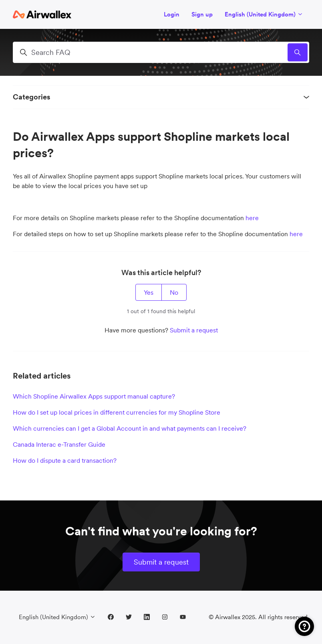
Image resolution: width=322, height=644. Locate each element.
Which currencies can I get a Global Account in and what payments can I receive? (130, 428)
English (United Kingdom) (264, 14)
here (252, 218)
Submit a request (194, 330)
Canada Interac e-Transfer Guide (59, 444)
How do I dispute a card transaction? (65, 460)
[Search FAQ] (161, 52)
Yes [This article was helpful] (149, 292)
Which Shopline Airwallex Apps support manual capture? (94, 396)
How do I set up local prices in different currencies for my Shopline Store (117, 412)
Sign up (202, 14)
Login (172, 14)
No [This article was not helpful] (174, 292)
